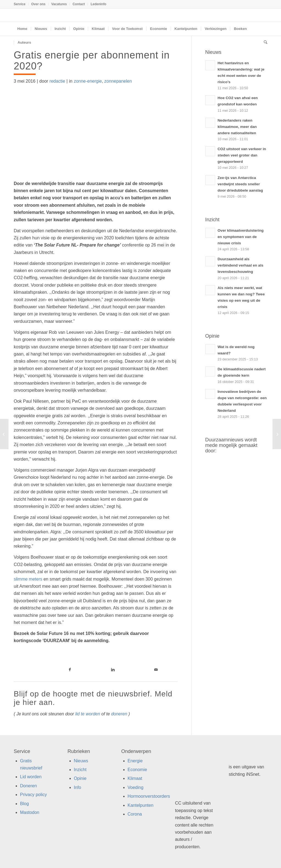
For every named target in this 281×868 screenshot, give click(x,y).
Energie (135, 761)
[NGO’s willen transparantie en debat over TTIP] (277, 434)
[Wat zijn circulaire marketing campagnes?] (4, 434)
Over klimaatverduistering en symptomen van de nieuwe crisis (241, 237)
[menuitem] (21, 4)
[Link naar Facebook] (70, 670)
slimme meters (28, 579)
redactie (57, 81)
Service (20, 4)
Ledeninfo (98, 4)
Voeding (136, 787)
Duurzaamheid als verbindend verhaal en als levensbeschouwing (241, 265)
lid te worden (88, 714)
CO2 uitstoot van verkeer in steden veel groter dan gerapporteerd (242, 155)
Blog (24, 804)
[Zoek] (264, 43)
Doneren (28, 786)
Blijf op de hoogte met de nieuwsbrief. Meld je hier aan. (93, 698)
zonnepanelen (118, 81)
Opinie (80, 778)
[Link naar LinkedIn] (113, 670)
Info (78, 787)
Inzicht (80, 770)
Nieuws (81, 761)
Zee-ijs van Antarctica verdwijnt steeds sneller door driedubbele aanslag (240, 184)
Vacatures (59, 4)
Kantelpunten (140, 805)
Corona (135, 814)
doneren (119, 714)
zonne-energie (88, 81)
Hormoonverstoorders (149, 796)
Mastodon (30, 812)
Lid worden (31, 777)
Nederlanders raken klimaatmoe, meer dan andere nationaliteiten (237, 127)
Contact (79, 4)
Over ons (38, 4)
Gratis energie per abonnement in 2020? (92, 61)
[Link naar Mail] (156, 670)
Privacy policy (33, 795)
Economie (137, 770)
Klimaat (135, 778)
